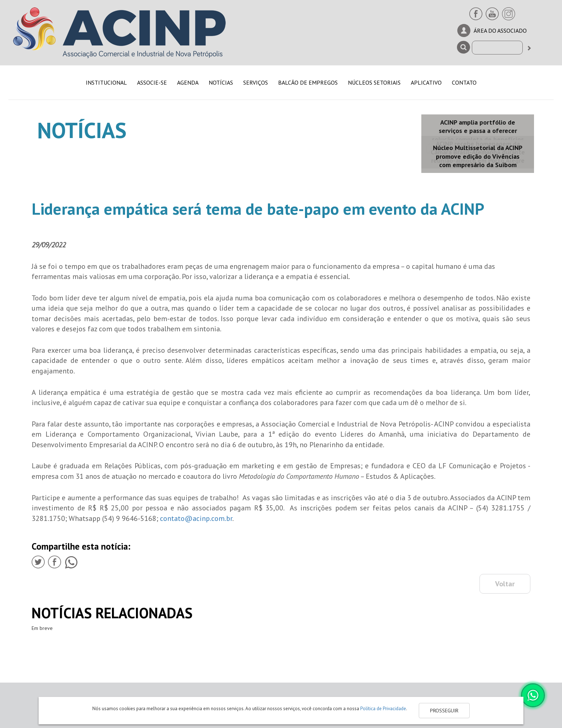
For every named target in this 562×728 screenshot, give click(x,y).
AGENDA (188, 82)
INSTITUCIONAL (106, 82)
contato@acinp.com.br (196, 518)
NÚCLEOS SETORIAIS (374, 82)
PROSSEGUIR (444, 711)
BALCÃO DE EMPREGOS (308, 82)
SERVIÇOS (256, 82)
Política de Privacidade (383, 709)
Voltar (505, 584)
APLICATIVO (426, 82)
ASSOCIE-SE (152, 82)
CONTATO (464, 82)
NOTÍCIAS (221, 82)
